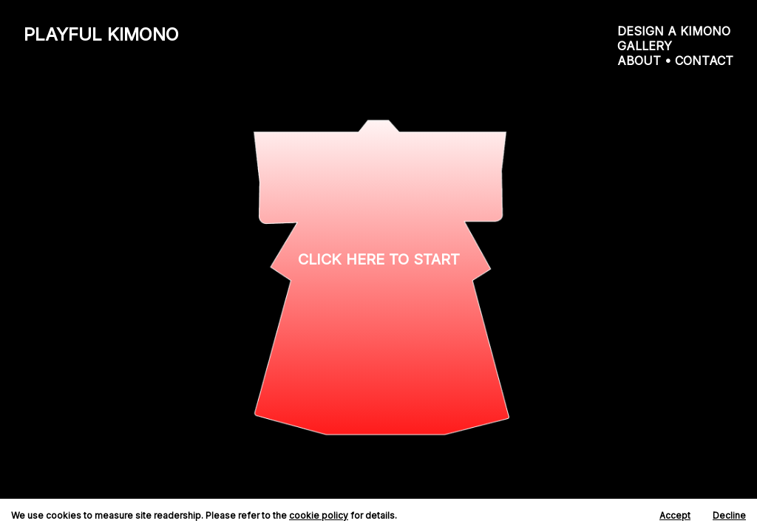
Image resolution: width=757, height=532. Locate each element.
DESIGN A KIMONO (674, 31)
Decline (729, 515)
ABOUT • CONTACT (675, 61)
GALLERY (645, 46)
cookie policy (319, 515)
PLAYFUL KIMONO (101, 34)
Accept (675, 515)
